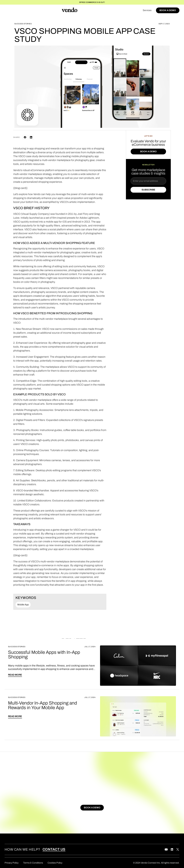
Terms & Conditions (33, 863)
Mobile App (23, 605)
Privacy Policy (12, 863)
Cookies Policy (55, 863)
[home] (70, 10)
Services (147, 10)
